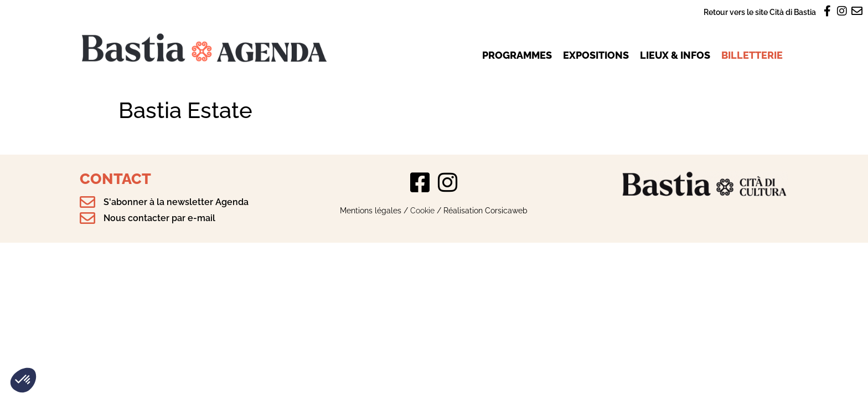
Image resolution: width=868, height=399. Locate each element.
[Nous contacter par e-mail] (87, 218)
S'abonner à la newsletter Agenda (176, 202)
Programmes (517, 55)
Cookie (422, 210)
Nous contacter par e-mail (159, 218)
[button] (23, 380)
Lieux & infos (675, 55)
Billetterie (752, 55)
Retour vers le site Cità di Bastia (760, 12)
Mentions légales (371, 210)
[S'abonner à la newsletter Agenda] (87, 202)
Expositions (596, 55)
